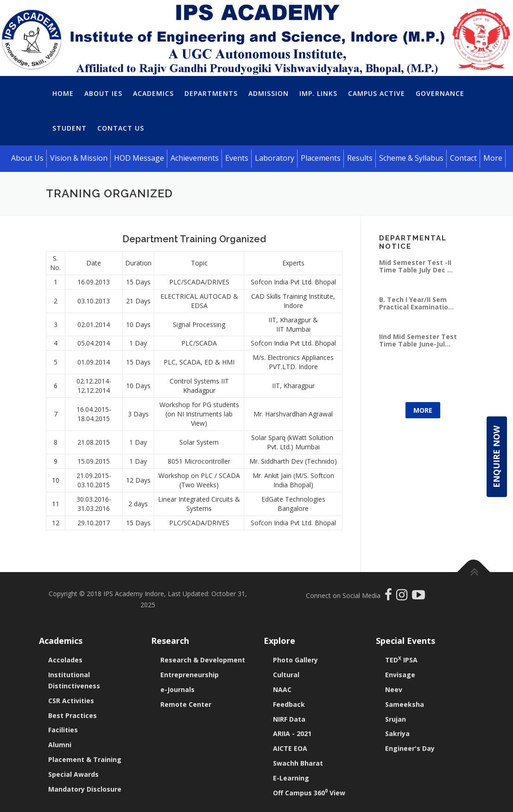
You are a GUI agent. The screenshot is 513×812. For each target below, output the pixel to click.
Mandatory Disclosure (85, 789)
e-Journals (177, 689)
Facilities (63, 730)
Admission (269, 93)
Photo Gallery (295, 660)
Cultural (286, 675)
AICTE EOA (290, 748)
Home (63, 93)
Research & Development (203, 660)
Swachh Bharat (298, 763)
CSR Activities (71, 701)
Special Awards (73, 774)
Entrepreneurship (190, 675)
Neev (394, 689)
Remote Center (186, 704)
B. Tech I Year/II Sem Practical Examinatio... (416, 303)
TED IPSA (401, 660)
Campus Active (377, 93)
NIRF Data (289, 719)
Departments (211, 93)
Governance (440, 93)
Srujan (396, 719)
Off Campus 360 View (309, 793)
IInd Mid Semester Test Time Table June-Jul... (418, 340)
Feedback (289, 704)
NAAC (282, 689)
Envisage (400, 675)
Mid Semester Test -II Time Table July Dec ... (416, 266)
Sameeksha (405, 704)
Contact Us (121, 128)
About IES (103, 93)
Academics (153, 93)
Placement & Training (85, 759)
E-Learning (291, 778)
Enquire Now (496, 457)
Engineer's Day (410, 748)
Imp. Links (318, 93)
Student (70, 128)
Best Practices (73, 715)
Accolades (65, 660)
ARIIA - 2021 (292, 733)
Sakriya (397, 733)
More (423, 410)
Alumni (60, 745)
